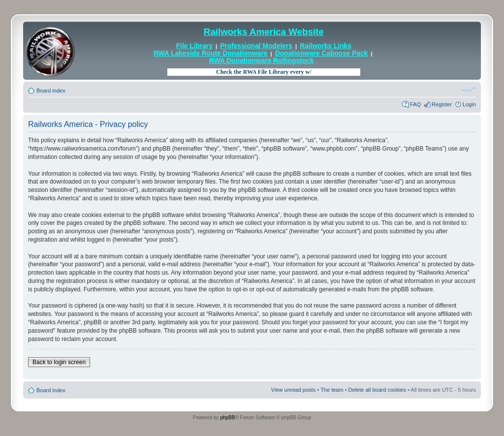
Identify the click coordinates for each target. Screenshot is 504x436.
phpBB (227, 418)
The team (332, 390)
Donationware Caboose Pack (322, 53)
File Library (194, 46)
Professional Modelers (256, 46)
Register (442, 104)
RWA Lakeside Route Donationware (211, 53)
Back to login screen (59, 362)
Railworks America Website (264, 32)
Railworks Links (326, 46)
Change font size (469, 89)
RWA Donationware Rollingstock (261, 61)
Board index (51, 91)
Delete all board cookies (377, 390)
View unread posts (293, 390)
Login (469, 104)
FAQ (415, 104)
